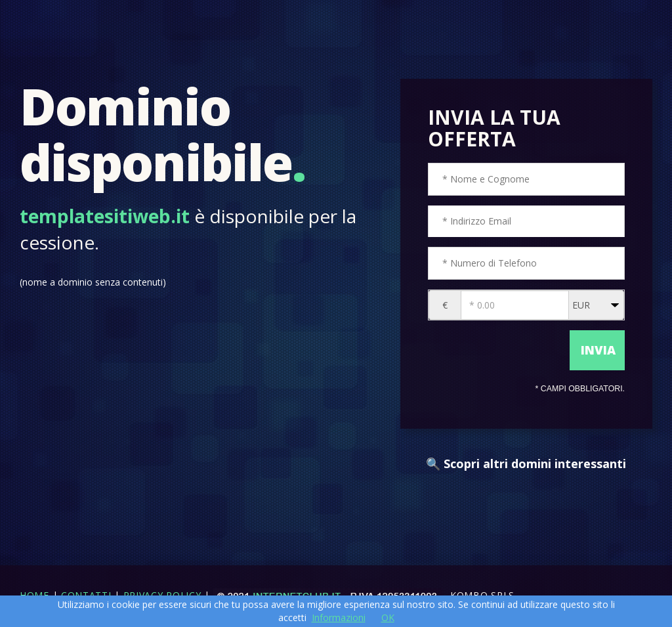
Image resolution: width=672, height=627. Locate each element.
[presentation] (497, 348)
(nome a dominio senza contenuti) (93, 282)
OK (388, 617)
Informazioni (339, 617)
